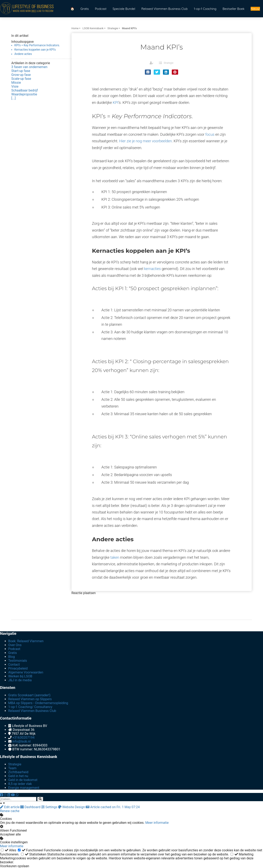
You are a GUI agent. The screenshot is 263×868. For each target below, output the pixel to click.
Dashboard (31, 807)
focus (210, 134)
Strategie (168, 63)
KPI (116, 103)
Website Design (72, 807)
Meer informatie (157, 823)
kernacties (152, 269)
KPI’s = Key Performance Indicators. (37, 45)
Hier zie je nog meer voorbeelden (146, 141)
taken (115, 557)
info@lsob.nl (21, 741)
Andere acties (23, 54)
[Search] (40, 799)
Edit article (10, 807)
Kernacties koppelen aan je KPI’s (35, 50)
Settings (50, 807)
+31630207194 (23, 738)
